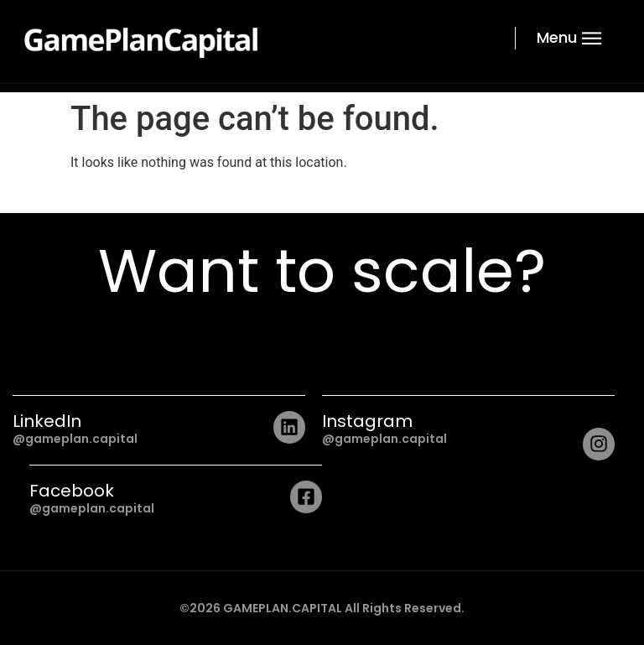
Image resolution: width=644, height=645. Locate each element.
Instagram (367, 421)
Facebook (72, 491)
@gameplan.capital (75, 439)
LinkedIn (47, 421)
